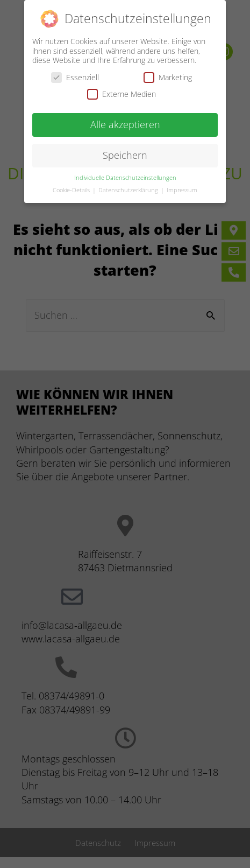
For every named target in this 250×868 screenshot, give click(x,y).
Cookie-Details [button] (72, 188)
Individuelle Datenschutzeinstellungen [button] (125, 176)
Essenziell (75, 76)
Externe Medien (122, 92)
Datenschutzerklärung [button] (129, 188)
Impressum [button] (182, 188)
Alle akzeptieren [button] (125, 123)
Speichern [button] (125, 153)
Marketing (168, 76)
